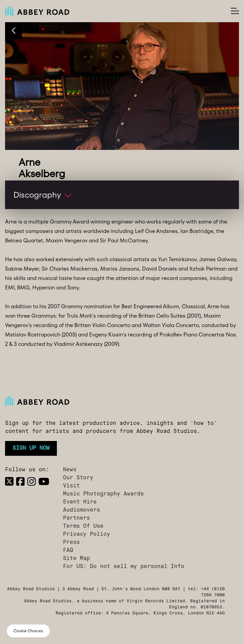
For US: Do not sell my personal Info (124, 567)
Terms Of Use (83, 526)
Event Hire (80, 502)
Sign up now (31, 448)
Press (71, 542)
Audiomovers (81, 510)
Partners (76, 518)
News (70, 470)
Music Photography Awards (103, 494)
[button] (122, 195)
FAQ (68, 551)
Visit (71, 486)
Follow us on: (27, 470)
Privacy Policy (86, 534)
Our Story (78, 478)
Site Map (76, 559)
